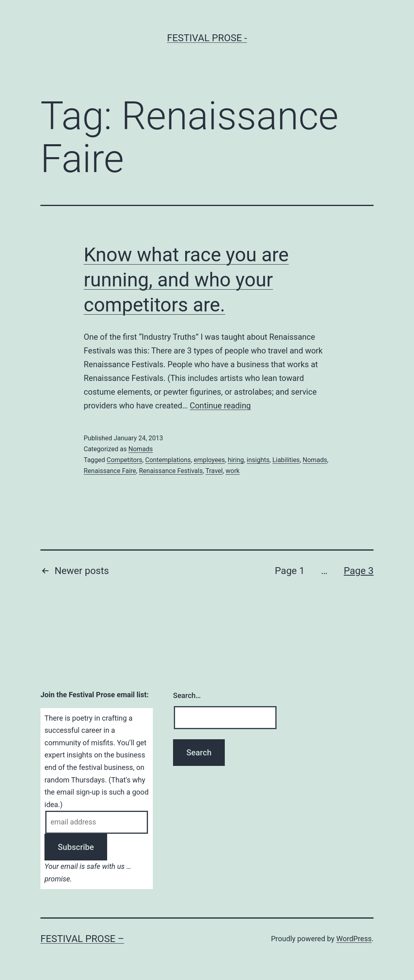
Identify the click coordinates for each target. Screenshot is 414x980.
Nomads (140, 449)
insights (258, 460)
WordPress (354, 939)
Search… (187, 695)
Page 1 (290, 571)
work (233, 471)
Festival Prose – (82, 939)
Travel (214, 471)
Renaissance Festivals (171, 471)
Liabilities (286, 460)
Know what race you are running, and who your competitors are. (186, 280)
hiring (236, 460)
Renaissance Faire (110, 471)
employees (209, 460)
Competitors (125, 460)
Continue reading (220, 406)
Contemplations (168, 460)
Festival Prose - (207, 38)
